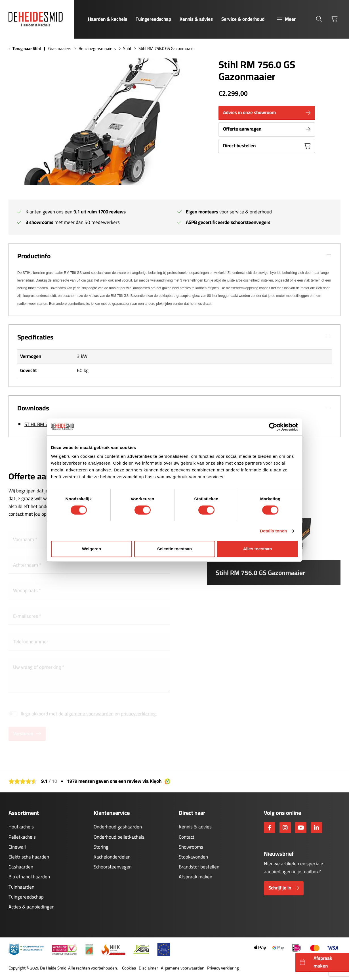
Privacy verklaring (223, 968)
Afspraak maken (195, 877)
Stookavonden (193, 857)
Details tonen (273, 531)
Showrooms (191, 847)
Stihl (127, 49)
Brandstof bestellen (199, 867)
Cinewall (17, 847)
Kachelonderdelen (112, 857)
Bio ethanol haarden (29, 877)
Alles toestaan (258, 549)
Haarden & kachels (108, 19)
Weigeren (92, 549)
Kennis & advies (196, 19)
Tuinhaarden (21, 887)
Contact (187, 837)
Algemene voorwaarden (183, 968)
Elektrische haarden (29, 857)
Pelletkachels (22, 837)
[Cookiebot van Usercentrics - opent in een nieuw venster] (273, 427)
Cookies (129, 968)
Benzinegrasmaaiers (97, 49)
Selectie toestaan (175, 549)
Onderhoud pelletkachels (119, 837)
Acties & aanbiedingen (31, 907)
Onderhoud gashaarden (118, 827)
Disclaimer (148, 968)
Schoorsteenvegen (113, 867)
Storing (101, 847)
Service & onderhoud (243, 19)
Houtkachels (21, 827)
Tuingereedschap (153, 19)
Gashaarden (21, 867)
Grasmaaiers (60, 49)
